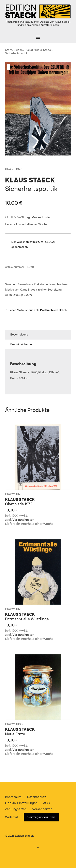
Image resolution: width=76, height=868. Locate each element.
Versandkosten (42, 217)
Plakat (29, 50)
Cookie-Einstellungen (21, 803)
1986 (19, 724)
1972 (19, 494)
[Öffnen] (38, 37)
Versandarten (42, 809)
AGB (46, 803)
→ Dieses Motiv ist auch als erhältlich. (36, 310)
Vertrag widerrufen (41, 817)
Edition (18, 50)
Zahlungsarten (16, 809)
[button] (10, 67)
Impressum (13, 797)
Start (8, 50)
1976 (19, 169)
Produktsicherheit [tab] (22, 344)
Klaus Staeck (44, 50)
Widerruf (12, 817)
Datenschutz (37, 797)
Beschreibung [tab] (19, 335)
